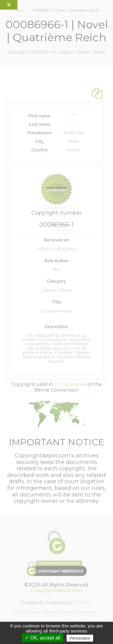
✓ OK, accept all (43, 638)
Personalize (80, 638)
